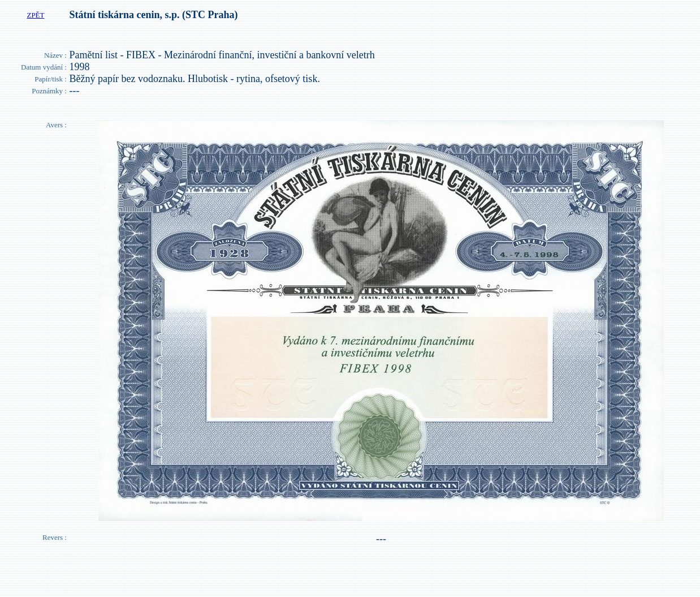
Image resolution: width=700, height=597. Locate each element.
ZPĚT (35, 15)
